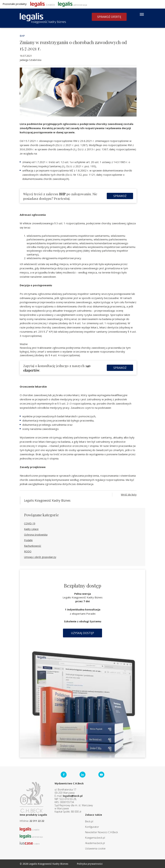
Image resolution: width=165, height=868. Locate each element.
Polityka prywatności (90, 864)
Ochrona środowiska (36, 535)
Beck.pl (89, 821)
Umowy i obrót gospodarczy (40, 557)
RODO (28, 551)
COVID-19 (30, 523)
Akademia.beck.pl (95, 843)
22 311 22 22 (37, 821)
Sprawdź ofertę (109, 17)
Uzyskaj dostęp (82, 633)
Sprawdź (120, 196)
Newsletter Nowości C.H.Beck (102, 832)
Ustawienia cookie (95, 848)
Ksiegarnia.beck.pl (95, 838)
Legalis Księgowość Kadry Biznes (47, 500)
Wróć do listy (129, 494)
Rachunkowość (33, 546)
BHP (22, 36)
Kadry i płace (31, 529)
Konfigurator (92, 827)
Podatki (28, 540)
